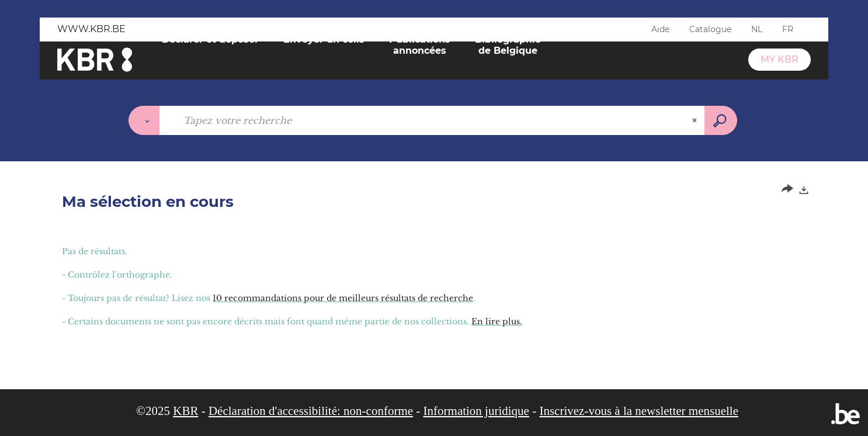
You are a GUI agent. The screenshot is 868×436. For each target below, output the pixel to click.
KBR (185, 411)
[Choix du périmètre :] (144, 120)
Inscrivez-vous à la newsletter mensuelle (639, 411)
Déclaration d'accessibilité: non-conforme (311, 411)
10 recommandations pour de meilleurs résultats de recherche (343, 298)
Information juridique (476, 411)
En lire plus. (497, 321)
